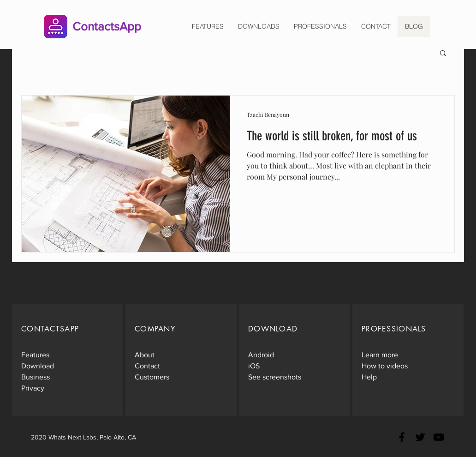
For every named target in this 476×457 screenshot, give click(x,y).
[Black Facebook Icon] (402, 437)
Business (36, 377)
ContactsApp (107, 26)
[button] (443, 54)
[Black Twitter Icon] (420, 437)
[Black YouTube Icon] (439, 437)
